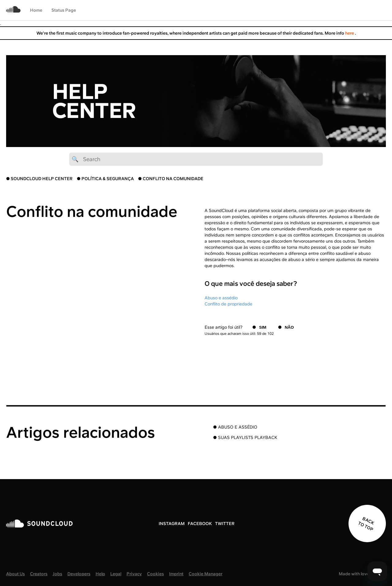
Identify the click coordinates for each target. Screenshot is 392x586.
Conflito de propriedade (228, 304)
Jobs (57, 574)
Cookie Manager (205, 574)
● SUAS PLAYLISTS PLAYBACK (245, 437)
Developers (79, 574)
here (350, 33)
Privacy (134, 574)
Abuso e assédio (221, 298)
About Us (15, 574)
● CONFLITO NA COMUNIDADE (171, 179)
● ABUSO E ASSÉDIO (235, 427)
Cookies (155, 574)
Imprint (176, 574)
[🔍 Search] (196, 159)
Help (100, 574)
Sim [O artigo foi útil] (263, 327)
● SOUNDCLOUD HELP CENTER (39, 179)
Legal (116, 574)
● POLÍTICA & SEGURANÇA (105, 179)
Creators (39, 574)
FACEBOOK (200, 524)
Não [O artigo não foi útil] (289, 327)
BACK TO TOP (366, 524)
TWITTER (225, 524)
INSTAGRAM (172, 524)
